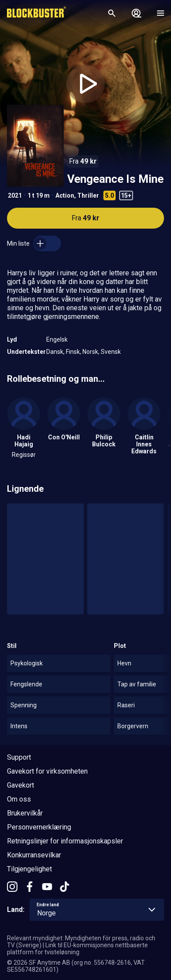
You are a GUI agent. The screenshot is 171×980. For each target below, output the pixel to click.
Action (65, 195)
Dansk (55, 352)
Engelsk (57, 339)
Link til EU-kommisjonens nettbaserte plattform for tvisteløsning (77, 949)
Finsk (73, 352)
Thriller (88, 195)
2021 (15, 195)
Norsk (90, 352)
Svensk (111, 352)
